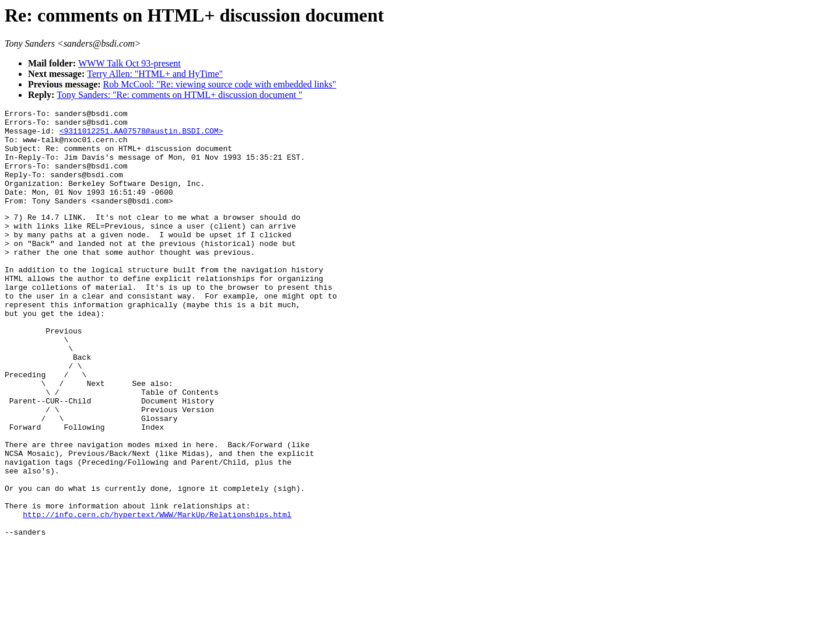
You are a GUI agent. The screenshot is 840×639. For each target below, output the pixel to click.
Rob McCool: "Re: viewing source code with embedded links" (220, 84)
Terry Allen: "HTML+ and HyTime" (155, 74)
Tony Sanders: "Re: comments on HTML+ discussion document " (179, 95)
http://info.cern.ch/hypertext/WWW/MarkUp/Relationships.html (157, 595)
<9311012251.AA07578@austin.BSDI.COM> (141, 136)
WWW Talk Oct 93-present (129, 63)
